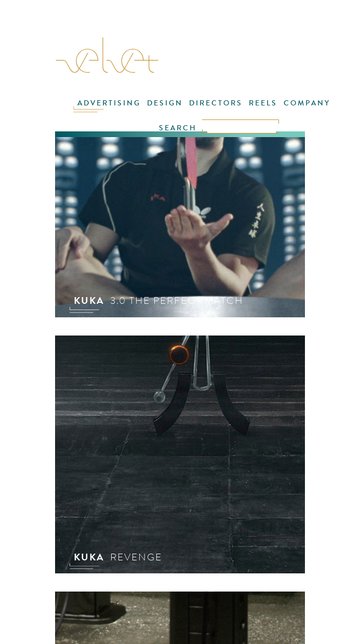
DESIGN (165, 103)
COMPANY (307, 103)
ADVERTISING (109, 103)
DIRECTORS (216, 103)
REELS (263, 103)
